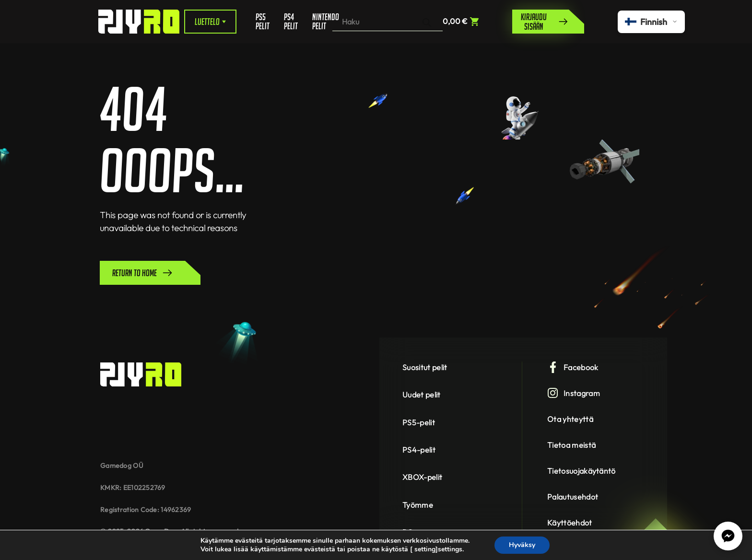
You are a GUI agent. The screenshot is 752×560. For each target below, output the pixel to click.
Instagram (574, 393)
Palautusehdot (573, 497)
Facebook (573, 367)
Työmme (418, 505)
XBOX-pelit (422, 477)
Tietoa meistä (571, 445)
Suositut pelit (425, 367)
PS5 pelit (263, 22)
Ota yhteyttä (570, 419)
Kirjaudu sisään (545, 22)
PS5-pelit (419, 422)
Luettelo (210, 22)
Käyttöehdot (570, 523)
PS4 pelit (291, 22)
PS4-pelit (419, 450)
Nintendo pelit (322, 22)
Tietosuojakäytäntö (582, 471)
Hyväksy (522, 545)
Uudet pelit (422, 395)
